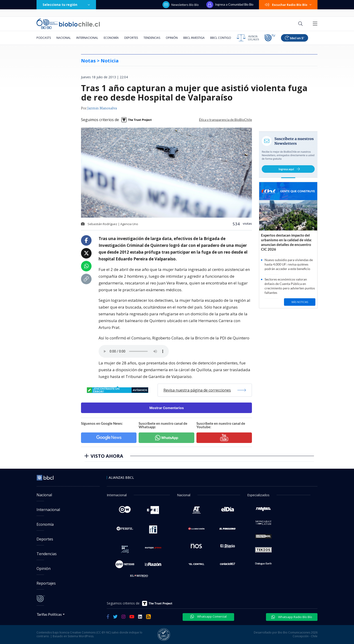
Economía (111, 38)
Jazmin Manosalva (102, 108)
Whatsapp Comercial (208, 616)
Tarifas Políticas (49, 614)
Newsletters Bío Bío (181, 5)
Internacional (87, 38)
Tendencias (152, 38)
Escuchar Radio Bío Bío (288, 5)
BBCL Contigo (221, 38)
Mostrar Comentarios (167, 408)
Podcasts (44, 38)
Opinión (172, 38)
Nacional (64, 38)
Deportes (131, 38)
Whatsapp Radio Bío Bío (292, 617)
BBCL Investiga (194, 38)
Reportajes (46, 583)
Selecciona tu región (66, 5)
